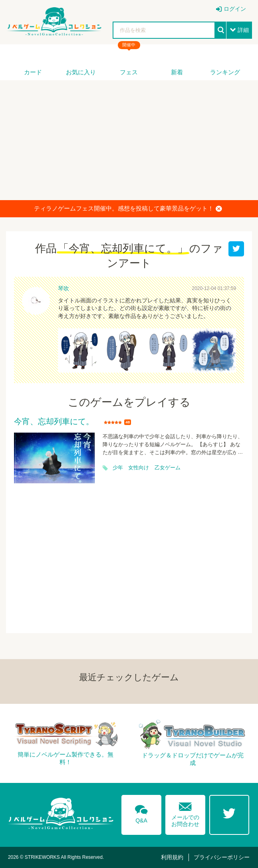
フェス (129, 72)
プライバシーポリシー (222, 857)
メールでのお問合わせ (185, 813)
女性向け (139, 468)
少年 (118, 468)
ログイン (235, 9)
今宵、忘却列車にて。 (54, 422)
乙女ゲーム (168, 468)
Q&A (141, 812)
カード (33, 72)
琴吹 (64, 288)
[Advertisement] (129, 140)
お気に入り (81, 72)
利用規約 (172, 857)
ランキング (225, 72)
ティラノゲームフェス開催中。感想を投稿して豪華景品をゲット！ (128, 209)
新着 (177, 72)
